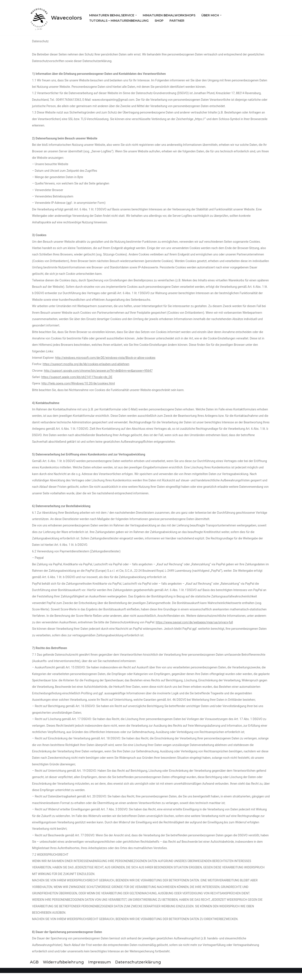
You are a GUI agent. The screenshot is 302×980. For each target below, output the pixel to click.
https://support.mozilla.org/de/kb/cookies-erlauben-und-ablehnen (86, 367)
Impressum (100, 969)
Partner (178, 21)
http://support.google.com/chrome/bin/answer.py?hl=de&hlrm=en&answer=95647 (98, 373)
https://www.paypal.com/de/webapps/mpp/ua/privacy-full (194, 627)
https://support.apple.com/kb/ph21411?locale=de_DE (77, 380)
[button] (136, 15)
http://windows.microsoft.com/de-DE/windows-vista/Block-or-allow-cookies (105, 360)
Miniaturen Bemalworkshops (169, 15)
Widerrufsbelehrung (64, 969)
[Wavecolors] (56, 18)
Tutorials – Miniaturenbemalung (119, 21)
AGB (34, 969)
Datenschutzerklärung (139, 969)
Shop (160, 21)
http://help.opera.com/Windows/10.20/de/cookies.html (78, 386)
